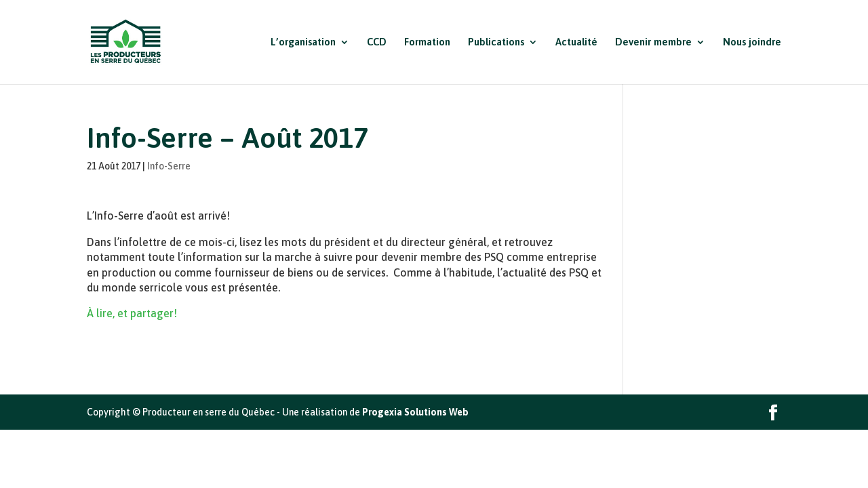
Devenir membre (653, 42)
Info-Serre (169, 166)
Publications (496, 42)
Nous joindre (752, 42)
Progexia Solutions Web (415, 412)
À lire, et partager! (132, 313)
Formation (427, 42)
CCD (377, 42)
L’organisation (303, 42)
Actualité (576, 42)
